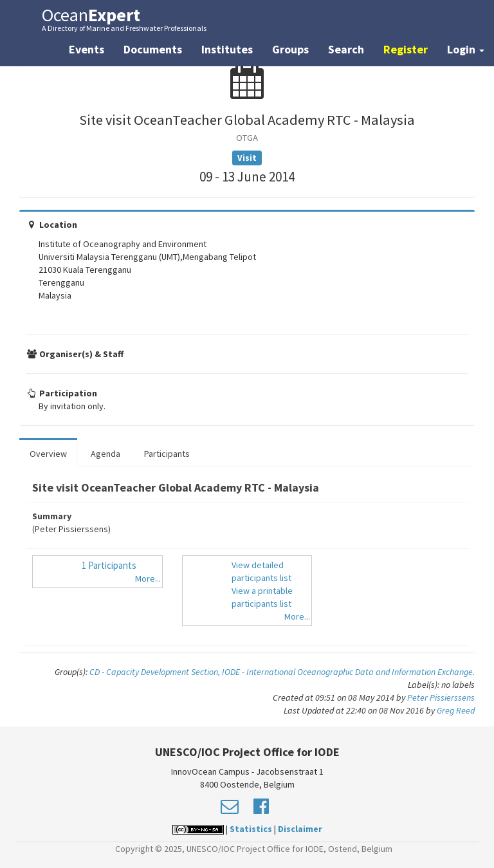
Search (346, 49)
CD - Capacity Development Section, (156, 672)
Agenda (105, 454)
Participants (167, 454)
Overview (48, 454)
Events (87, 49)
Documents (153, 49)
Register (406, 49)
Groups (290, 49)
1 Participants (109, 565)
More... (148, 578)
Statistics (251, 829)
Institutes (227, 49)
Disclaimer (300, 829)
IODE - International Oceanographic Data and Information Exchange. (348, 672)
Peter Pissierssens (441, 697)
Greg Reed (456, 710)
